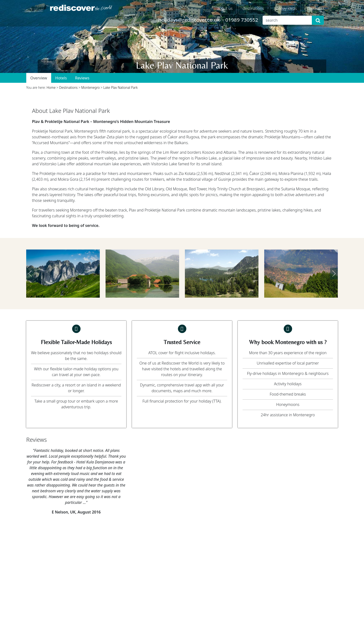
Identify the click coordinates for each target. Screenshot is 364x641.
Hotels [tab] (61, 78)
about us (225, 8)
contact (313, 8)
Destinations (68, 87)
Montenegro (91, 87)
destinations (253, 8)
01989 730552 (242, 20)
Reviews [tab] (82, 78)
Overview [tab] (39, 78)
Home (51, 87)
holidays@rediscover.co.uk (189, 20)
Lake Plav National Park (121, 87)
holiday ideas (285, 8)
